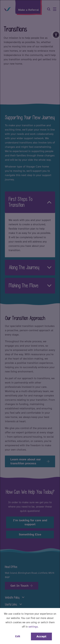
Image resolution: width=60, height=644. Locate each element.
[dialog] (30, 322)
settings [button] (33, 627)
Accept (41, 636)
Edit (18, 636)
